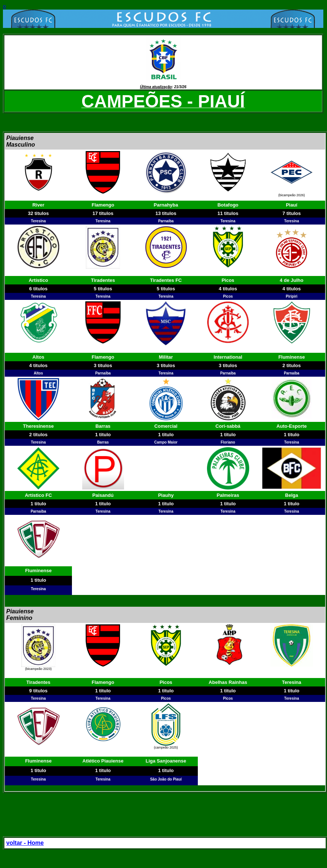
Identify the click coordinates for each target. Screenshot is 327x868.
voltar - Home (25, 843)
